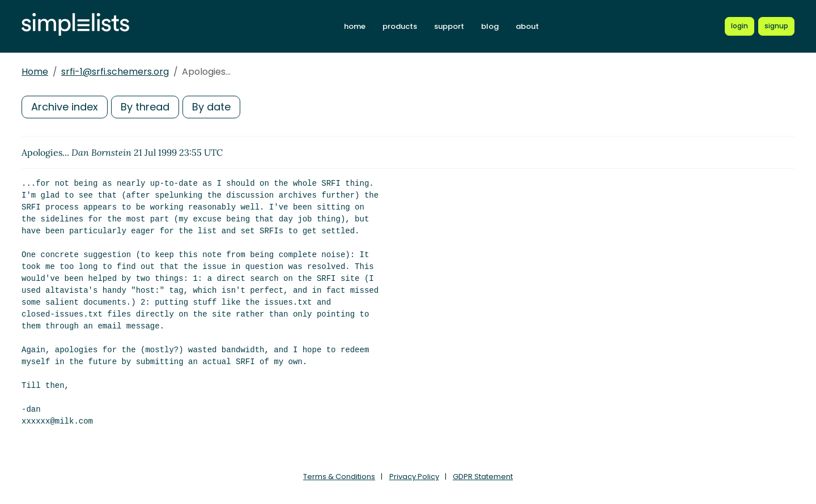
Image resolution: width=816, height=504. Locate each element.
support (449, 26)
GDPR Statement (483, 477)
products (400, 26)
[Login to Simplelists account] (739, 26)
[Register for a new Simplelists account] (776, 26)
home (355, 26)
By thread (145, 107)
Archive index (65, 107)
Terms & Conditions (339, 477)
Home (35, 72)
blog (490, 26)
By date (211, 107)
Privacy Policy (414, 477)
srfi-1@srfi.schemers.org (115, 72)
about (527, 26)
